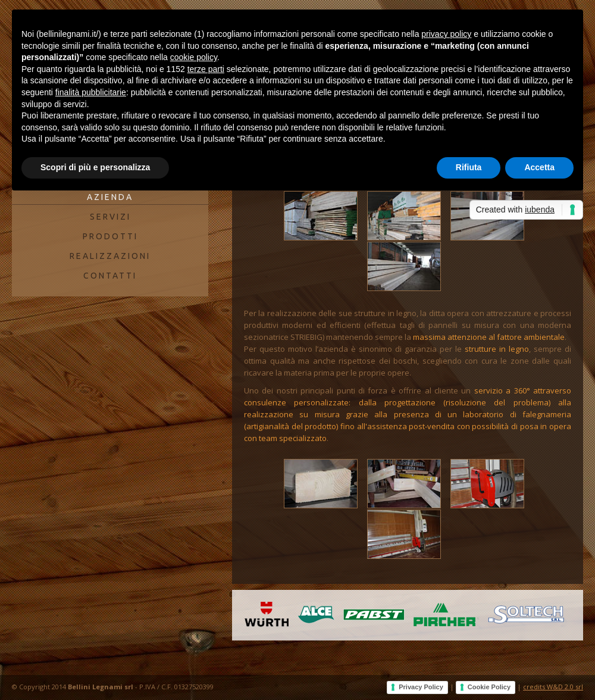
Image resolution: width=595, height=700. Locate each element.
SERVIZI (110, 217)
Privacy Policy (421, 687)
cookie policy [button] (194, 57)
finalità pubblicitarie (91, 92)
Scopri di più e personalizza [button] (95, 167)
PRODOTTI (110, 236)
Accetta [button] (539, 167)
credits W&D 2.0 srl (553, 687)
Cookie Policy (489, 687)
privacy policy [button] (446, 34)
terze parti (206, 69)
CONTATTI (110, 276)
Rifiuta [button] (469, 167)
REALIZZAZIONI (110, 256)
